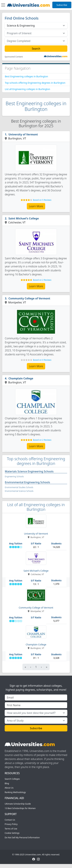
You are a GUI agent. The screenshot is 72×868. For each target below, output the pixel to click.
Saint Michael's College (24, 218)
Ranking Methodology (15, 792)
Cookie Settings (12, 833)
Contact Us (10, 820)
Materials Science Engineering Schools (29, 471)
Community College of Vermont (29, 298)
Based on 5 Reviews (42, 200)
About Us (9, 788)
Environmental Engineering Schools (27, 482)
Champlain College (21, 378)
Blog (7, 783)
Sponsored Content (14, 57)
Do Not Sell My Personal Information (22, 838)
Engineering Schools (14, 476)
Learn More (36, 206)
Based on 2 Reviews (42, 280)
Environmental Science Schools (19, 491)
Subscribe (62, 5)
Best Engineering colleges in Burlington (26, 76)
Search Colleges (12, 779)
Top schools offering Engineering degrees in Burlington (35, 83)
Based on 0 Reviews (42, 360)
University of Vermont (23, 134)
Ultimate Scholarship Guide (18, 804)
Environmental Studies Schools (19, 487)
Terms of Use (11, 829)
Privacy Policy (11, 824)
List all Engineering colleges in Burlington (27, 89)
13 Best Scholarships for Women (20, 808)
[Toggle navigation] (3, 5)
